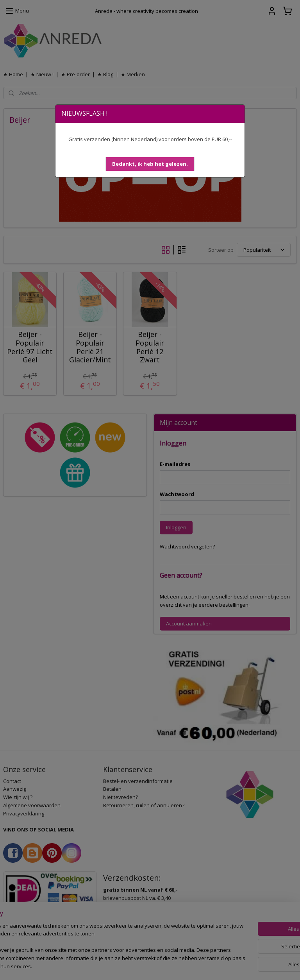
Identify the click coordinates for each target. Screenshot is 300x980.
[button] (150, 164)
